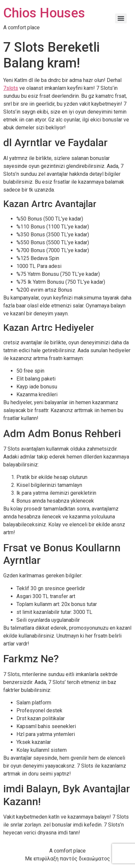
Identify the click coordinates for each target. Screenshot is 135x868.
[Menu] (121, 18)
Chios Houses (44, 13)
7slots (11, 88)
